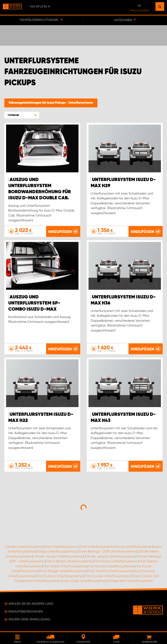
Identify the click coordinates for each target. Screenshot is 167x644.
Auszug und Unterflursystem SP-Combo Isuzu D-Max (34, 303)
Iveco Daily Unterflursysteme (84, 581)
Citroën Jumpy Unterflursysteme (58, 556)
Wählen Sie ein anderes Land (31, 604)
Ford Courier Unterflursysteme (107, 576)
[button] (22, 115)
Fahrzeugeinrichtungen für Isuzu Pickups (38, 103)
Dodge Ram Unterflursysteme (130, 581)
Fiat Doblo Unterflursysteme (65, 566)
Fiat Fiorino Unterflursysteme (116, 561)
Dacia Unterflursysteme (134, 547)
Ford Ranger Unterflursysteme (63, 571)
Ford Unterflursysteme (97, 547)
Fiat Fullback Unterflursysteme (69, 561)
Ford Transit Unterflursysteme (110, 571)
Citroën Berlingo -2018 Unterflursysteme (106, 551)
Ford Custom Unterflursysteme (59, 576)
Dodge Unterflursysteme (55, 551)
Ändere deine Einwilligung (29, 619)
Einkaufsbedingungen (26, 611)
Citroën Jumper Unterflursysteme (110, 556)
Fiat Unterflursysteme (61, 547)
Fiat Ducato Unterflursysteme (111, 566)
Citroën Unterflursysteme (24, 547)
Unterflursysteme (81, 103)
